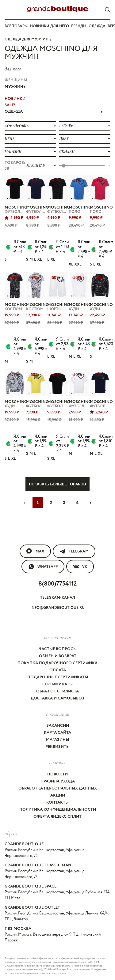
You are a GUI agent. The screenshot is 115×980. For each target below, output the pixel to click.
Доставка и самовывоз (57, 698)
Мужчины (16, 87)
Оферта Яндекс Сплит (57, 817)
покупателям (58, 637)
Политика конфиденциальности (58, 810)
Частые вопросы (58, 649)
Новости (57, 774)
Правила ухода (58, 781)
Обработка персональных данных (58, 788)
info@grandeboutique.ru (57, 608)
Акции (58, 795)
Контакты (57, 803)
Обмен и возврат (58, 656)
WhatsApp (43, 567)
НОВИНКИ (15, 99)
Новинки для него (50, 26)
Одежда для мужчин (27, 39)
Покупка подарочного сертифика (57, 663)
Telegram (74, 551)
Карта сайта (57, 733)
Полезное (58, 762)
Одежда (97, 26)
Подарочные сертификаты (58, 677)
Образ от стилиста (57, 691)
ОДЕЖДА (54, 112)
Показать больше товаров (58, 484)
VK (80, 567)
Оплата (58, 670)
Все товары (16, 26)
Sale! (10, 105)
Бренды (79, 26)
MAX (35, 551)
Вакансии (58, 726)
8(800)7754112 (57, 584)
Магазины (57, 740)
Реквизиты (57, 747)
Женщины (16, 80)
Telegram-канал (58, 598)
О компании (58, 714)
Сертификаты (57, 684)
